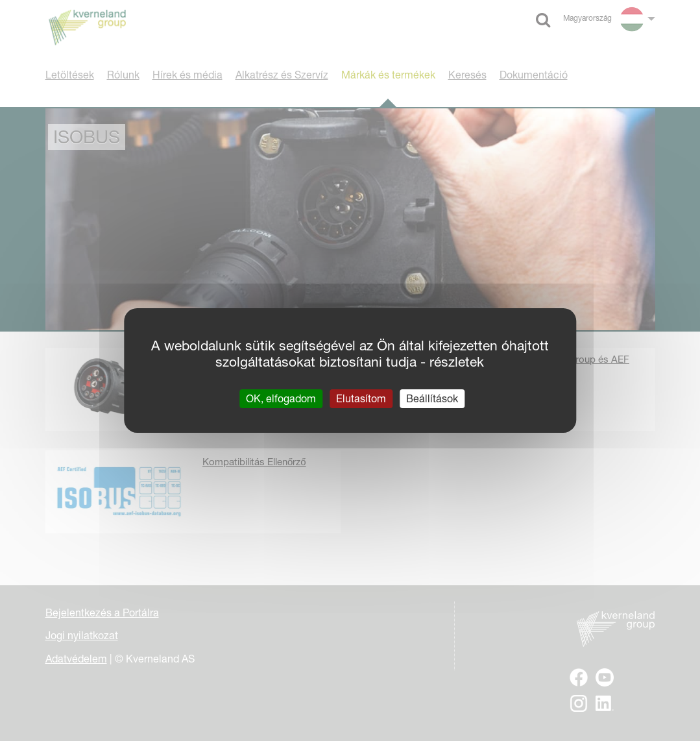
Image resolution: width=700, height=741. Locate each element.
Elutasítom (361, 398)
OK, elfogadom (281, 398)
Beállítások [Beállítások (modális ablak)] (432, 398)
